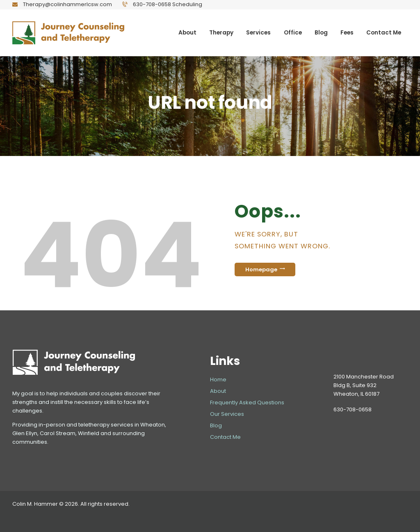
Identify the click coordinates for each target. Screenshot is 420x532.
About (218, 391)
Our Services (227, 414)
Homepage (261, 269)
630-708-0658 (353, 409)
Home (218, 380)
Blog (216, 425)
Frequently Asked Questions (247, 402)
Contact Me (225, 437)
